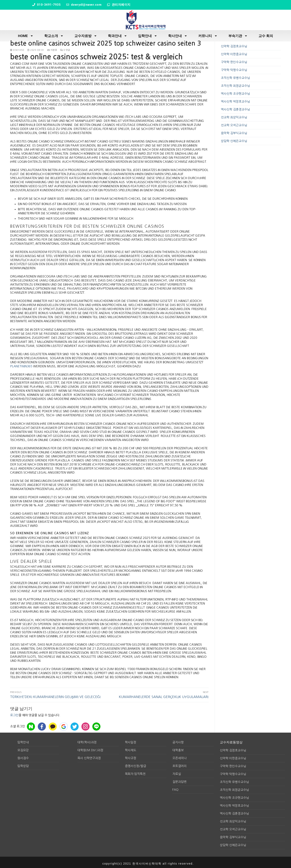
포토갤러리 (179, 764)
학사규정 (131, 756)
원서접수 (23, 756)
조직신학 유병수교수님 (235, 76)
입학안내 (147, 34)
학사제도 (131, 748)
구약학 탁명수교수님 (234, 68)
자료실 (177, 772)
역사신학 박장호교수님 (235, 99)
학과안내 (117, 34)
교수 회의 (266, 34)
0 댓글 (65, 48)
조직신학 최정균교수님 (235, 84)
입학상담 (23, 764)
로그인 (14, 713)
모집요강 (23, 748)
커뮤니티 (208, 34)
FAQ (175, 788)
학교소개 (54, 34)
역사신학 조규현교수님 (235, 92)
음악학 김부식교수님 (234, 131)
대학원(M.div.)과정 (90, 748)
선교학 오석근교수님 (234, 123)
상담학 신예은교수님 (234, 139)
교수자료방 (85, 34)
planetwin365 (21, 364)
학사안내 (177, 34)
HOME (25, 34)
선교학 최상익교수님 (234, 115)
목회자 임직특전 (135, 772)
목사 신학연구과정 (89, 756)
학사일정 (131, 740)
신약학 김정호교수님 (234, 44)
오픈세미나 (179, 756)
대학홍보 (178, 748)
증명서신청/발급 (135, 764)
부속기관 (238, 34)
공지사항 (178, 740)
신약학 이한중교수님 (234, 52)
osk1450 (17, 48)
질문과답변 (179, 780)
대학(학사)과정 (87, 740)
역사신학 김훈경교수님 (235, 107)
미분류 (52, 48)
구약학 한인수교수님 (234, 60)
